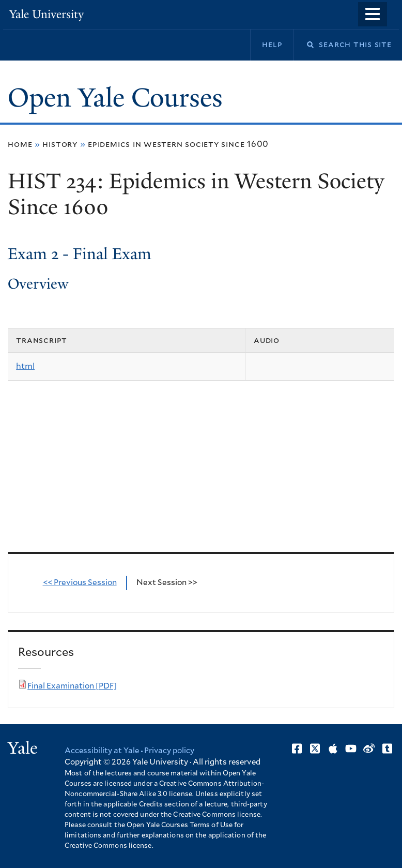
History (60, 144)
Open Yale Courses (115, 98)
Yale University (47, 14)
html (25, 366)
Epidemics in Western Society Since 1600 (178, 144)
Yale (23, 748)
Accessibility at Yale (102, 751)
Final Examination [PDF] (72, 686)
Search (304, 45)
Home (20, 144)
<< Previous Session (80, 583)
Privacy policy (169, 751)
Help (272, 44)
